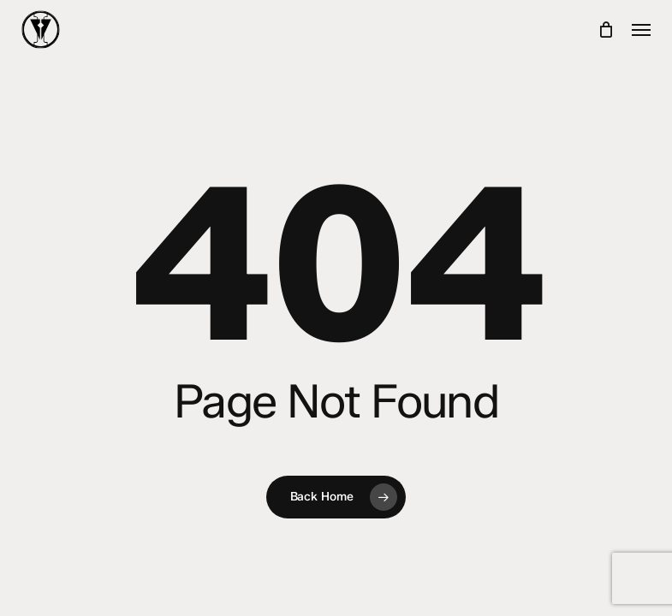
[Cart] (607, 30)
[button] (641, 30)
